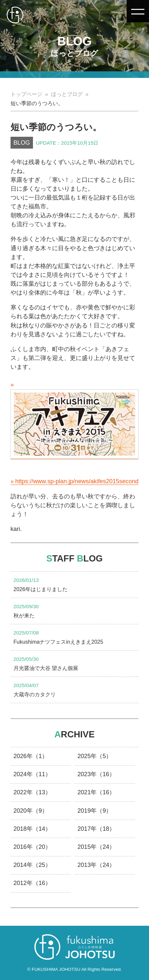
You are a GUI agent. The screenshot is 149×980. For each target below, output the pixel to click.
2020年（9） (31, 811)
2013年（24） (96, 865)
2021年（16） (96, 792)
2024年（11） (32, 774)
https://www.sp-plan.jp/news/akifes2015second (77, 481)
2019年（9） (95, 811)
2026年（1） (31, 756)
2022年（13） (32, 792)
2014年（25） (32, 865)
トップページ (26, 94)
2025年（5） (95, 756)
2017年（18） (96, 829)
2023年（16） (96, 774)
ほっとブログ (67, 94)
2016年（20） (32, 847)
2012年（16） (32, 883)
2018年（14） (32, 829)
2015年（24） (96, 847)
